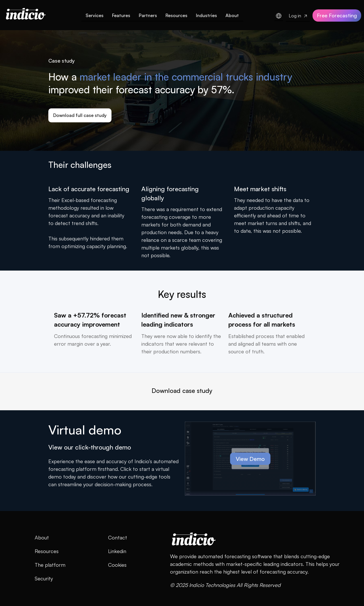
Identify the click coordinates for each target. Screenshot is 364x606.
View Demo (250, 459)
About (232, 15)
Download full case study (80, 115)
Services (95, 15)
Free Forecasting (337, 15)
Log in (298, 16)
